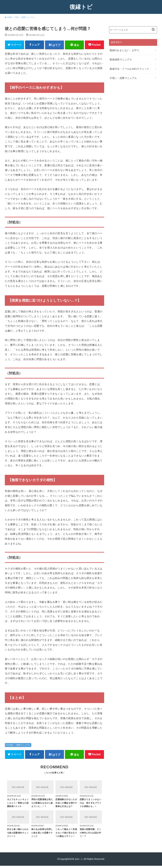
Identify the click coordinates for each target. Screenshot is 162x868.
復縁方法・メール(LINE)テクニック (128, 67)
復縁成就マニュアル (120, 58)
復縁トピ (81, 7)
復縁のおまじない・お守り (123, 50)
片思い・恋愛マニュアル (19, 746)
